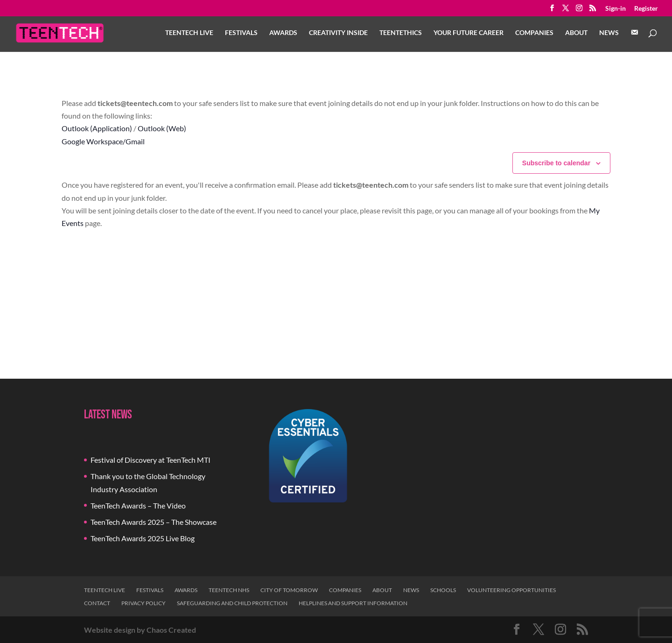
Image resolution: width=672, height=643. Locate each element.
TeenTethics (401, 33)
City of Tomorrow (289, 590)
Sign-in (616, 9)
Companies (534, 33)
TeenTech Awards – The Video (138, 505)
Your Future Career (469, 33)
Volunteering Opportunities (511, 590)
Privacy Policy (143, 603)
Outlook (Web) (162, 128)
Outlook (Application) (97, 128)
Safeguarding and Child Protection (232, 603)
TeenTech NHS (229, 590)
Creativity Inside (338, 33)
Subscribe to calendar (556, 163)
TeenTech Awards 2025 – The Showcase (154, 522)
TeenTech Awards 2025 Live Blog (143, 538)
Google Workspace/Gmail (103, 141)
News (609, 33)
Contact (97, 603)
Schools (443, 590)
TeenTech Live (189, 33)
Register (646, 9)
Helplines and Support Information (353, 603)
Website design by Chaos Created (140, 630)
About (576, 33)
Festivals (241, 33)
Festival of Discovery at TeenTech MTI (150, 460)
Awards (283, 33)
